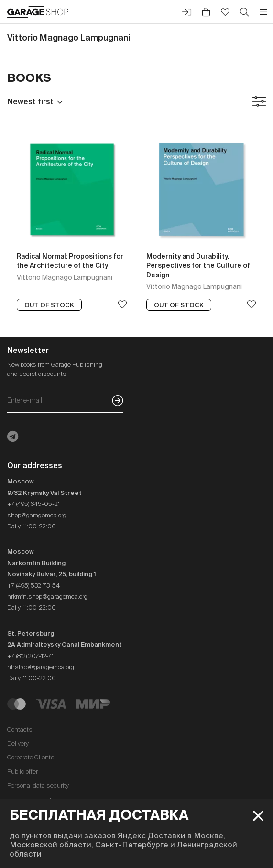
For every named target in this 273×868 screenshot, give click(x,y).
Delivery (18, 743)
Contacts (20, 730)
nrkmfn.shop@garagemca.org (47, 597)
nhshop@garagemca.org (41, 667)
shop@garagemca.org (37, 515)
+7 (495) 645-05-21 (33, 504)
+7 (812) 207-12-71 (30, 656)
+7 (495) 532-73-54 (33, 586)
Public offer (22, 772)
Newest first (30, 101)
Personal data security (38, 786)
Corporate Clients (31, 757)
